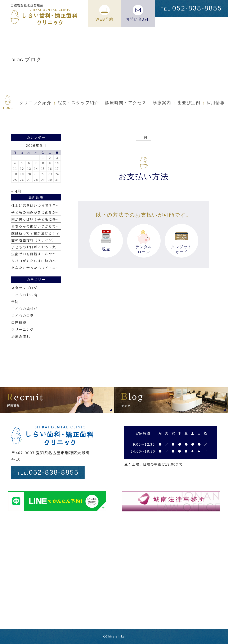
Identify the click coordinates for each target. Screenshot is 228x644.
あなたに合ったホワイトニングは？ (41, 268)
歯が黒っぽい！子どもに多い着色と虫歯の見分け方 (54, 219)
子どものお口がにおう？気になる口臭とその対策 (52, 247)
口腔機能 (19, 323)
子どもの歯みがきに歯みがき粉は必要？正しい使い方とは (60, 212)
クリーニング (23, 329)
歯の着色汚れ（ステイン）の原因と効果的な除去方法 (56, 240)
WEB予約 (104, 13)
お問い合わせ (138, 13)
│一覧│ (144, 137)
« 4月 (16, 191)
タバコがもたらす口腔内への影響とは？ (45, 261)
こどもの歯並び (24, 309)
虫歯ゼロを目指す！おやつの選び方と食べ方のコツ (54, 254)
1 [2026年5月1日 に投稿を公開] (43, 158)
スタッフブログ (24, 288)
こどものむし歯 (24, 295)
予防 (15, 302)
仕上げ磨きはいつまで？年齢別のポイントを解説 (52, 205)
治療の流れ (21, 336)
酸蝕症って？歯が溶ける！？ (35, 233)
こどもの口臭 (23, 316)
